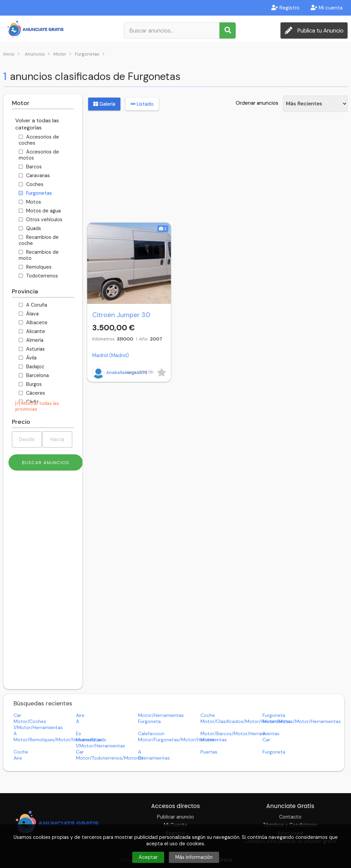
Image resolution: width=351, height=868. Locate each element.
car (17, 715)
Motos (30, 202)
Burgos (30, 384)
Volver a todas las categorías (37, 124)
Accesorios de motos (39, 155)
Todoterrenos (38, 276)
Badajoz (31, 367)
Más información (194, 857)
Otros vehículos (41, 220)
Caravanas (34, 175)
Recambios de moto (39, 255)
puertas (209, 752)
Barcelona (34, 375)
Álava (29, 314)
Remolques (35, 267)
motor (207, 740)
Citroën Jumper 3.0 (121, 315)
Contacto (290, 817)
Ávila (28, 358)
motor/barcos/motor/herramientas (240, 733)
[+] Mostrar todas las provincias (37, 406)
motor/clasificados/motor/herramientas (246, 721)
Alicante (32, 331)
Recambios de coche (39, 240)
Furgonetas (35, 193)
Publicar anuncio (175, 817)
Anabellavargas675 (120, 373)
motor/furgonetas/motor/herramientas (182, 740)
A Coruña (33, 305)
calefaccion (151, 733)
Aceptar (148, 857)
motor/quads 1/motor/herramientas (101, 743)
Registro (285, 8)
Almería (31, 340)
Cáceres (32, 393)
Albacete (33, 323)
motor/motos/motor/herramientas (302, 721)
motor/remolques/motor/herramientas (58, 740)
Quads (30, 228)
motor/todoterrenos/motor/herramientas (123, 758)
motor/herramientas (161, 715)
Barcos (30, 167)
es (79, 733)
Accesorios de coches (39, 140)
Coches (31, 184)
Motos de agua (40, 211)
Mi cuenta (327, 8)
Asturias (32, 349)
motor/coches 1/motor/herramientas (38, 724)
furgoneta (274, 715)
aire (80, 715)
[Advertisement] (43, 582)
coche (208, 715)
